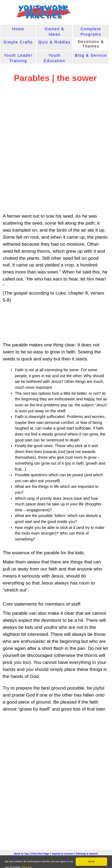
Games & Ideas (55, 32)
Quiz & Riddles (55, 42)
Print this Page (40, 854)
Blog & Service (91, 55)
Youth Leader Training (18, 58)
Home (18, 29)
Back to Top (21, 854)
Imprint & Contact (63, 854)
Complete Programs (91, 32)
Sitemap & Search (87, 854)
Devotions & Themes (91, 44)
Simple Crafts (18, 42)
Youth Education (54, 58)
